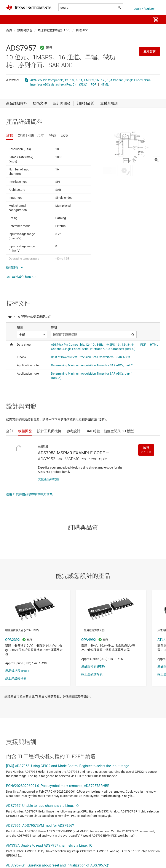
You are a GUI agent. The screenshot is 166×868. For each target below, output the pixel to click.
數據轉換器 (25, 30)
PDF (94, 84)
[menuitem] (144, 19)
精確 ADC (82, 30)
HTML (105, 84)
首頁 (9, 30)
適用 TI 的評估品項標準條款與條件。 (31, 494)
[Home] (29, 8)
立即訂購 (150, 51)
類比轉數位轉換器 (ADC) (54, 30)
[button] (10, 19)
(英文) (83, 84)
